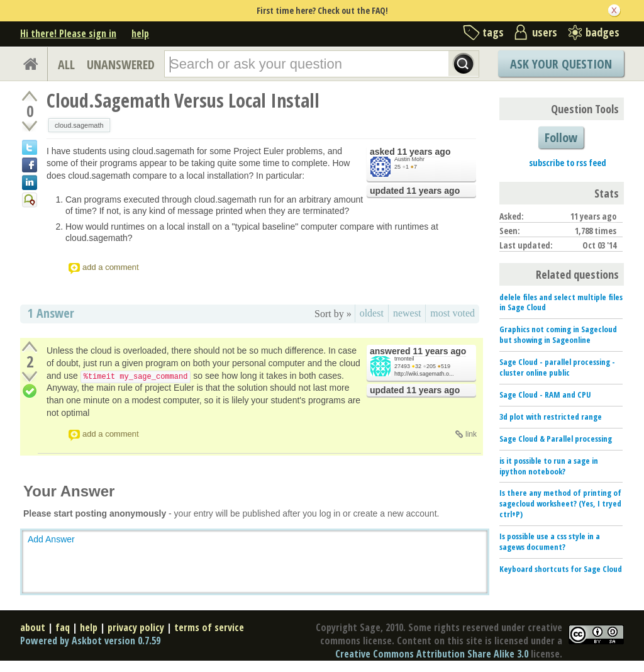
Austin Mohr (409, 159)
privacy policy (136, 627)
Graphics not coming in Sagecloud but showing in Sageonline (558, 334)
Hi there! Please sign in (68, 33)
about (33, 627)
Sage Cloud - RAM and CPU (545, 395)
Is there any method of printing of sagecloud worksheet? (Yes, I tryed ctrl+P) (560, 503)
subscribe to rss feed (568, 163)
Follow (561, 137)
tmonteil (404, 359)
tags (493, 32)
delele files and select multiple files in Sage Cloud (561, 302)
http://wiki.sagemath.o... (424, 374)
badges (602, 32)
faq (63, 627)
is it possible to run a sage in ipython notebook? (549, 466)
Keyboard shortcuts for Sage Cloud (561, 569)
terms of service (209, 627)
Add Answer (51, 539)
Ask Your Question (561, 64)
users (545, 32)
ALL (66, 64)
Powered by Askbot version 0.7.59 (90, 641)
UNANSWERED (121, 64)
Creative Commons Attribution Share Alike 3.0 (432, 654)
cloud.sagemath (79, 125)
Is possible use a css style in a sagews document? (550, 541)
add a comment (111, 267)
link (471, 434)
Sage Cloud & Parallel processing (556, 439)
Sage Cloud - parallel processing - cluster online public (557, 367)
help (140, 33)
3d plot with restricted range (551, 417)
